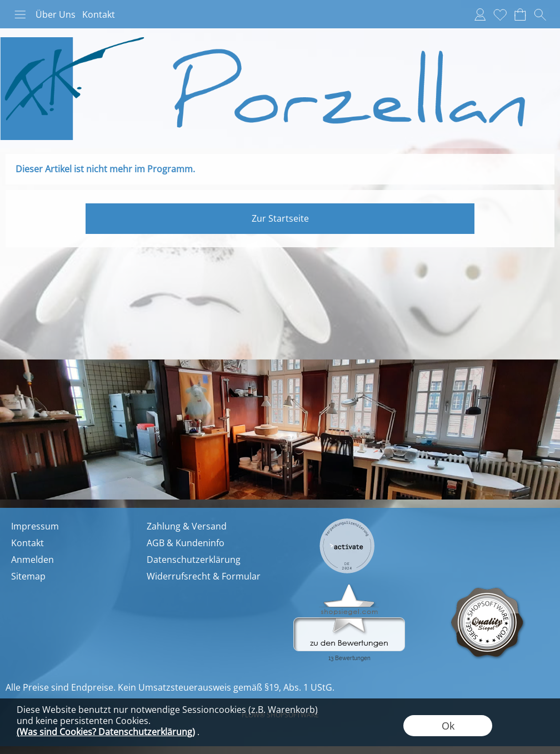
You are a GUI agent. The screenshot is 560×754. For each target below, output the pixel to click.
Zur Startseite (280, 218)
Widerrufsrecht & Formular (204, 576)
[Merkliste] (500, 14)
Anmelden (32, 560)
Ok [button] (448, 726)
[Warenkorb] (520, 14)
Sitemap (28, 576)
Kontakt (99, 14)
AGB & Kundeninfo (186, 543)
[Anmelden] (480, 14)
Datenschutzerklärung (194, 560)
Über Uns (56, 14)
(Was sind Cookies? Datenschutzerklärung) (106, 732)
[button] (20, 14)
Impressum (35, 526)
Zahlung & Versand (187, 526)
